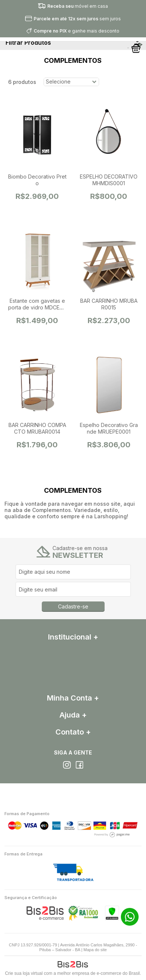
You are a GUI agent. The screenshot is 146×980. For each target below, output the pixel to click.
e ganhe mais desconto (77, 31)
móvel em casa (78, 6)
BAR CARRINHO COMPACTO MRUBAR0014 (37, 428)
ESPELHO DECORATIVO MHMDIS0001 (109, 180)
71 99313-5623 (130, 917)
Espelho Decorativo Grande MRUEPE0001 (109, 428)
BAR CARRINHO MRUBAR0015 (109, 304)
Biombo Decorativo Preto (37, 180)
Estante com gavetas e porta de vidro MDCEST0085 (37, 307)
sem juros (77, 19)
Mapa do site (95, 950)
